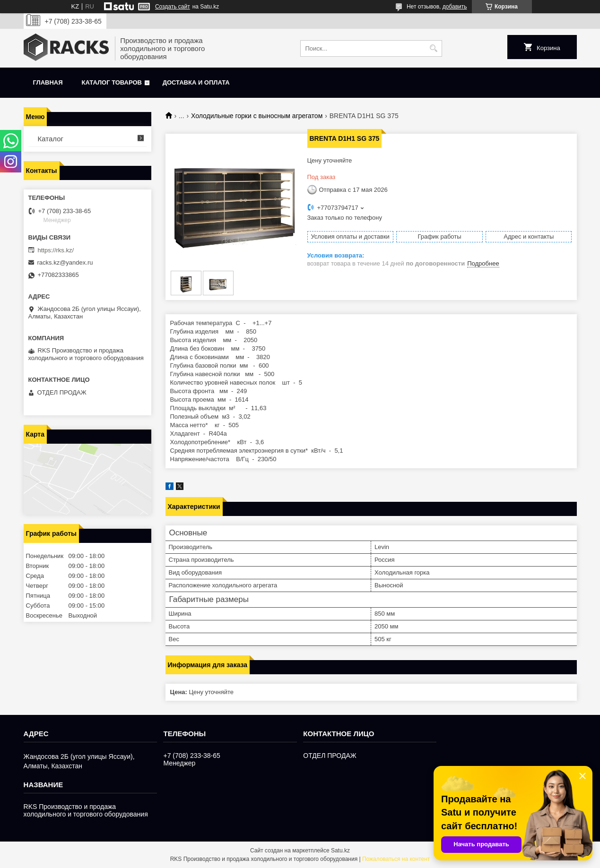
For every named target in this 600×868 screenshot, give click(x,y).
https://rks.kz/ (56, 250)
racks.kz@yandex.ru (65, 262)
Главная (48, 82)
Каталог (51, 139)
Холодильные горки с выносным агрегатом (257, 116)
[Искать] (434, 48)
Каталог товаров (112, 82)
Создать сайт (173, 7)
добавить (455, 7)
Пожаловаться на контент (396, 859)
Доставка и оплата (196, 82)
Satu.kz (340, 851)
